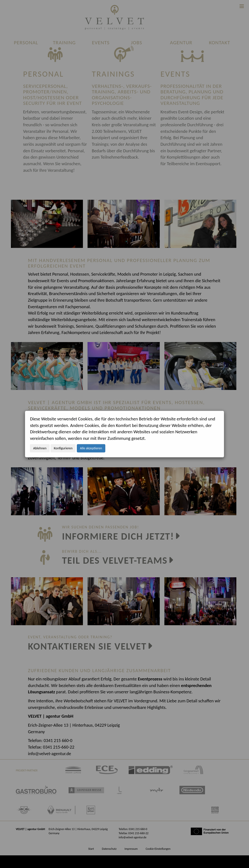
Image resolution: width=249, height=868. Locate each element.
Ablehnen (40, 448)
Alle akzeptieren (91, 448)
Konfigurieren (63, 448)
